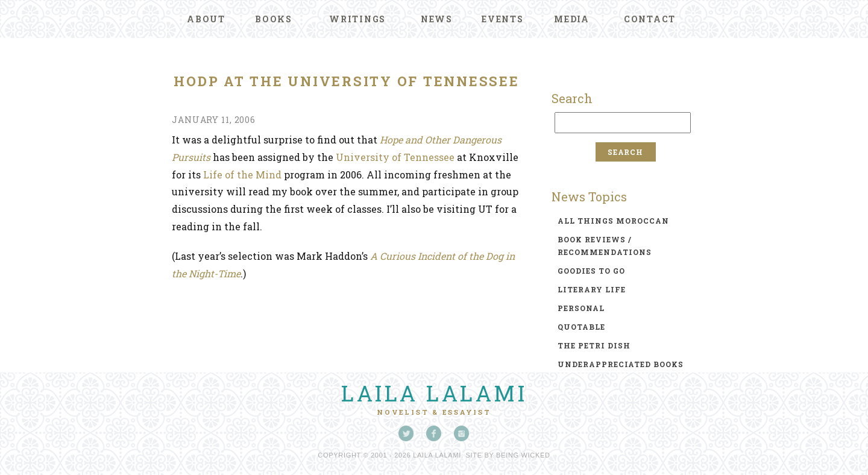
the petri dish (594, 345)
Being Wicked (523, 455)
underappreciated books (621, 364)
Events (503, 19)
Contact (650, 19)
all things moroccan (613, 221)
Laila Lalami (434, 393)
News (437, 19)
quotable (581, 327)
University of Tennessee (395, 157)
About (206, 19)
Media (572, 19)
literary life (592, 289)
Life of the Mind (242, 175)
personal (581, 308)
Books (274, 19)
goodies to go (591, 271)
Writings (357, 19)
